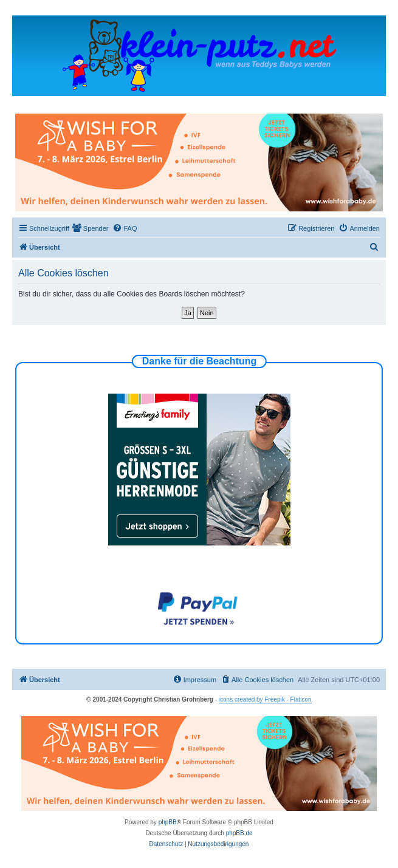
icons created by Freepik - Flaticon (265, 699)
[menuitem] (91, 228)
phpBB (168, 822)
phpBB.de (239, 833)
